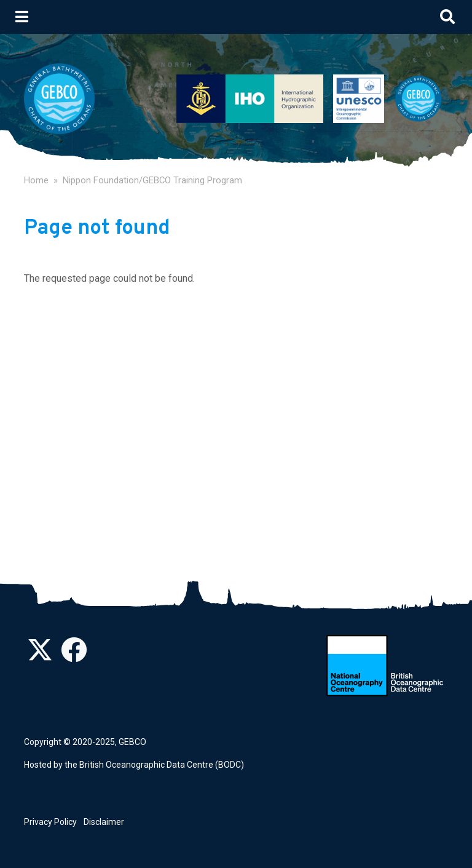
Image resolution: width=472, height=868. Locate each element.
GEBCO (132, 742)
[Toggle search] (447, 17)
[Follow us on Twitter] (40, 656)
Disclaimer (104, 822)
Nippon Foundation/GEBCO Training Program (152, 180)
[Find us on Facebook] (74, 656)
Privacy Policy (50, 822)
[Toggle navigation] (22, 17)
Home (36, 180)
